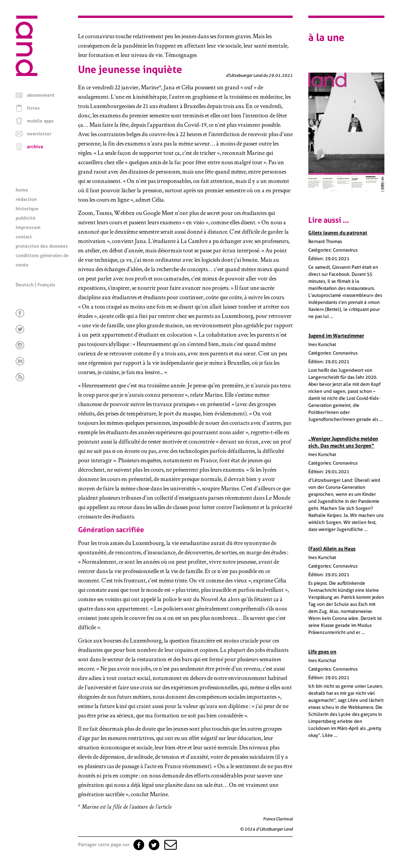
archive (35, 147)
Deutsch (25, 285)
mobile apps (40, 121)
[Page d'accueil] (27, 74)
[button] (170, 845)
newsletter (39, 134)
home (22, 190)
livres (33, 108)
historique (27, 209)
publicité (26, 218)
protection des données (42, 246)
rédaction (26, 199)
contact (24, 237)
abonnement (41, 95)
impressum (28, 227)
